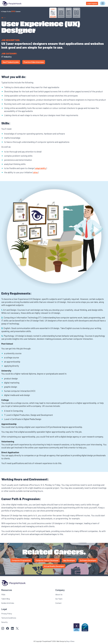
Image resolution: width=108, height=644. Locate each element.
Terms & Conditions (9, 618)
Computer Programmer (21, 560)
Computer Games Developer (47, 560)
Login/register (92, 3)
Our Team (59, 599)
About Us (59, 594)
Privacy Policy (7, 613)
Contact (58, 603)
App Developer (69, 560)
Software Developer (88, 560)
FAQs (3, 594)
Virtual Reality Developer (54, 566)
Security (4, 622)
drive (35, 172)
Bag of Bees (70, 641)
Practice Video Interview (34, 62)
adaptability (41, 168)
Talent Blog (6, 599)
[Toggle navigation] (103, 3)
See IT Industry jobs (11, 62)
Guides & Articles (8, 603)
